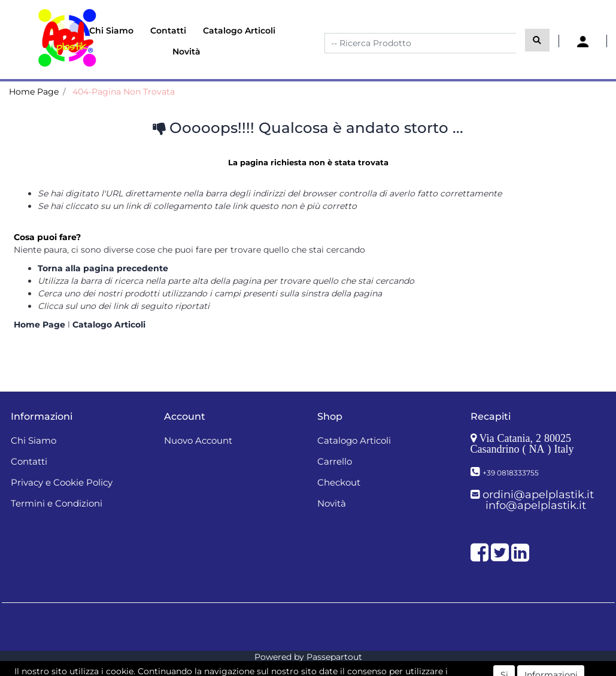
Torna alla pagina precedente (103, 268)
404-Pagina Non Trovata (124, 92)
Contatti (168, 31)
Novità (186, 51)
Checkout (339, 482)
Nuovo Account (198, 440)
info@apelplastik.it (536, 505)
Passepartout (334, 657)
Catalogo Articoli (239, 31)
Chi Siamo (111, 31)
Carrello (335, 461)
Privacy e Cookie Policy (62, 482)
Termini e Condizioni (57, 503)
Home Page (34, 92)
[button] (537, 40)
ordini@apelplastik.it (538, 495)
